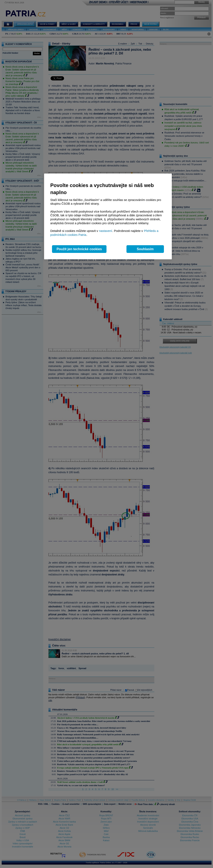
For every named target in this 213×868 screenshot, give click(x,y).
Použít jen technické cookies (79, 249)
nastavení (105, 231)
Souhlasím (145, 249)
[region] (108, 216)
